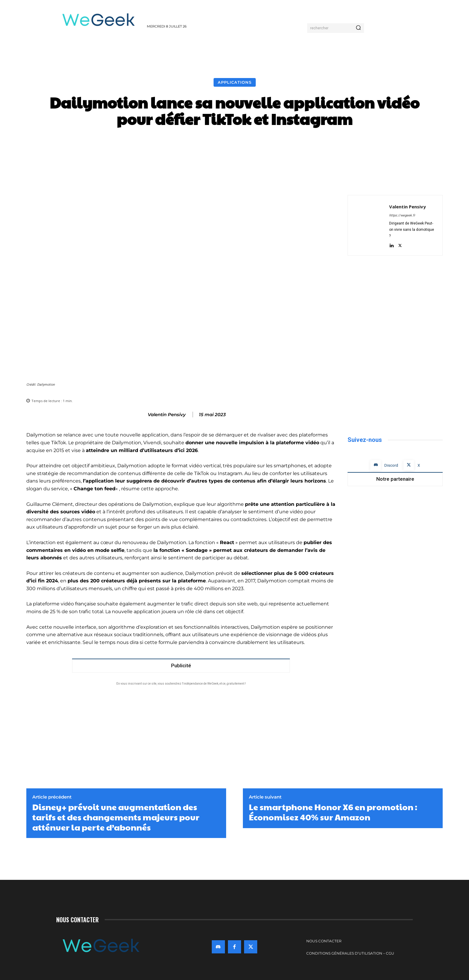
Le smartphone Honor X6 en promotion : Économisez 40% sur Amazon (333, 812)
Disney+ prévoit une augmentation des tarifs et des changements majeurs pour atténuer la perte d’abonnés (116, 817)
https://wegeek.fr (402, 215)
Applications (235, 82)
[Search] (358, 28)
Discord (391, 465)
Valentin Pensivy (167, 415)
